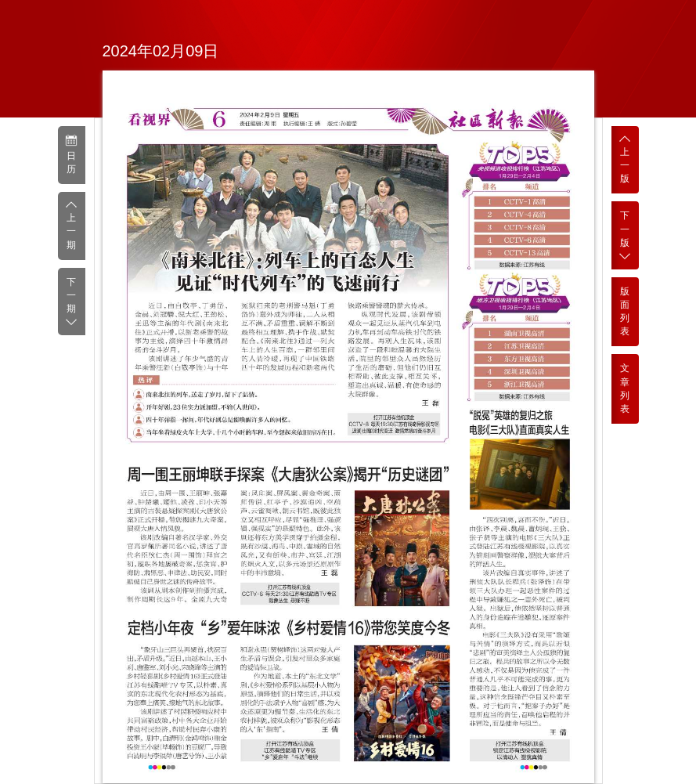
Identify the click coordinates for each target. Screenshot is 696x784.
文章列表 (625, 388)
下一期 (72, 302)
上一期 (72, 225)
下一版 (625, 235)
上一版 (625, 159)
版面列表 (625, 311)
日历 (72, 154)
